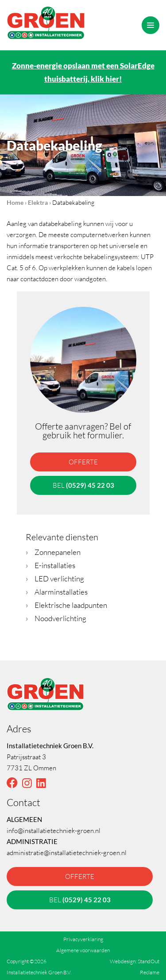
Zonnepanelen (53, 552)
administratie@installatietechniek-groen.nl (67, 852)
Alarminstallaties (57, 592)
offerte (83, 462)
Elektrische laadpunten (66, 605)
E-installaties (50, 565)
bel (83, 485)
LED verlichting (55, 579)
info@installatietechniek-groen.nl (54, 830)
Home (15, 202)
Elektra (38, 202)
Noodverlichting (56, 618)
